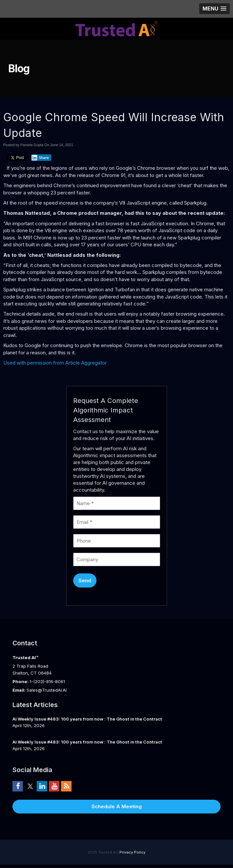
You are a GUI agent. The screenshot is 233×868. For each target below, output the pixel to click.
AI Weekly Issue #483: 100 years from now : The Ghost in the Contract (87, 719)
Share (40, 158)
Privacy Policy (132, 852)
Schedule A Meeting (117, 806)
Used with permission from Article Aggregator (55, 363)
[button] (214, 9)
